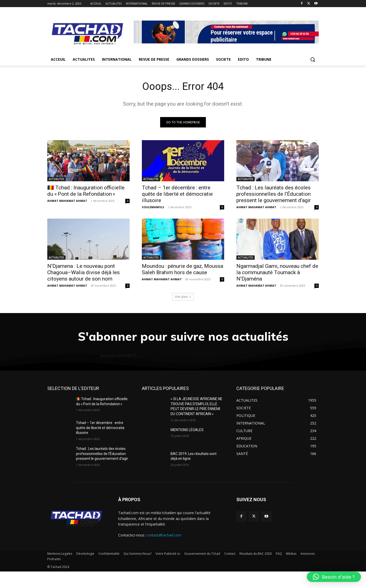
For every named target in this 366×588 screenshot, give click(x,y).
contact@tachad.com (164, 552)
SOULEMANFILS (153, 207)
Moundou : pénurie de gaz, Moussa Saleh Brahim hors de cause (182, 269)
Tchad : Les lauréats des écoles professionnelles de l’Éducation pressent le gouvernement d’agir (274, 194)
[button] (313, 59)
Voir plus (183, 297)
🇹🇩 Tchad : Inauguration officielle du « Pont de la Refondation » (86, 191)
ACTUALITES (56, 179)
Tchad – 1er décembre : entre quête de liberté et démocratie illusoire (177, 194)
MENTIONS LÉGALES (187, 446)
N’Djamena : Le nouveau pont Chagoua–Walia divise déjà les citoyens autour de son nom (83, 272)
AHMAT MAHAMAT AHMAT (67, 201)
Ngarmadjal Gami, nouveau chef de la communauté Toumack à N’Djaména (277, 272)
